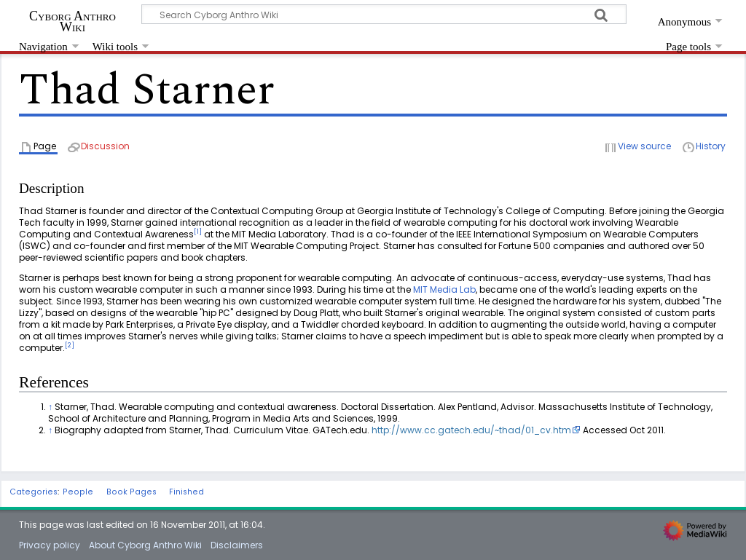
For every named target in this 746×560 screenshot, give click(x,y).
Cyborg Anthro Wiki (72, 21)
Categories (34, 492)
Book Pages (131, 492)
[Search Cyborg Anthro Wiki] (384, 14)
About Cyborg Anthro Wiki (145, 545)
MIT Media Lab (444, 289)
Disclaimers (237, 545)
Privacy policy (50, 545)
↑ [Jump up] (50, 407)
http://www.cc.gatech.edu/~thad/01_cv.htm (471, 430)
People (78, 492)
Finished (186, 492)
